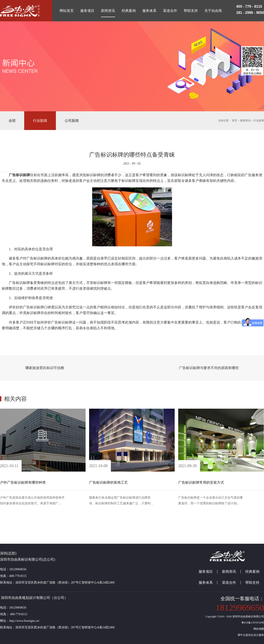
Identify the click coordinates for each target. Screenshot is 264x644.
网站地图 (258, 629)
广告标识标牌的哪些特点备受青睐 (132, 155)
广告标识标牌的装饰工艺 (108, 482)
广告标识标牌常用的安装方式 (201, 482)
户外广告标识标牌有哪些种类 (23, 482)
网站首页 (67, 11)
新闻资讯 (245, 121)
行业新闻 (259, 121)
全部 (12, 121)
